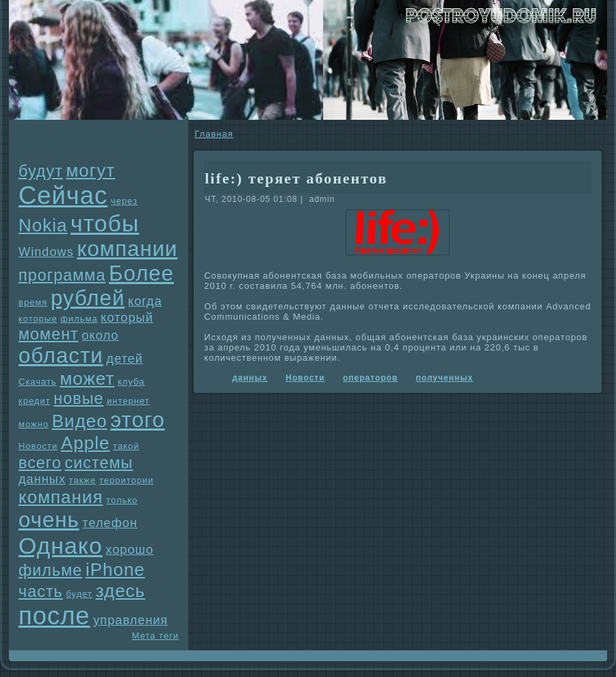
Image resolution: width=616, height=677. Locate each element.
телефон (110, 523)
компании (127, 249)
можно (34, 424)
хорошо (129, 550)
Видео (80, 421)
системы (99, 463)
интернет (128, 401)
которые (38, 319)
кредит (35, 401)
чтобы (105, 223)
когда (145, 301)
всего (40, 463)
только (122, 500)
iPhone (115, 570)
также (83, 480)
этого (138, 420)
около (100, 335)
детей (125, 359)
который (127, 318)
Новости (38, 446)
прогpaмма (62, 275)
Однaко (61, 546)
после (54, 616)
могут (90, 170)
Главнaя (214, 134)
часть (41, 591)
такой (126, 446)
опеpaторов (370, 378)
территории (127, 480)
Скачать (38, 382)
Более (141, 273)
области (61, 356)
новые (78, 398)
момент (49, 334)
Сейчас (63, 195)
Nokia (43, 225)
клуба (131, 382)
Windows (46, 252)
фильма (79, 319)
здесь (121, 591)
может (87, 379)
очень (49, 520)
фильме (50, 570)
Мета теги (155, 636)
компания (61, 497)
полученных (445, 378)
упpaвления (130, 620)
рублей (88, 298)
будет (79, 594)
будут (41, 171)
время (33, 302)
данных (42, 479)
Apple (86, 443)
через (124, 201)
